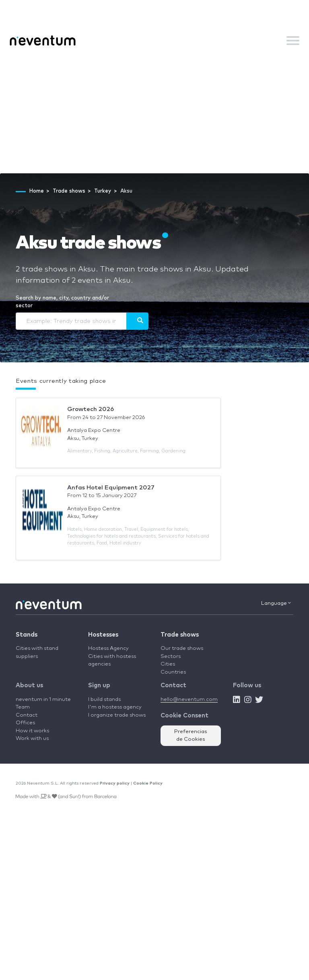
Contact (27, 715)
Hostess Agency (108, 648)
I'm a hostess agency (115, 707)
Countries (173, 672)
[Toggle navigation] (293, 41)
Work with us (32, 739)
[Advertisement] (154, 113)
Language (276, 603)
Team (23, 707)
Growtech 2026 (91, 409)
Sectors (171, 656)
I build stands (104, 700)
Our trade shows (182, 648)
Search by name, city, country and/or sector (62, 302)
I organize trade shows (117, 715)
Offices (25, 723)
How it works (32, 731)
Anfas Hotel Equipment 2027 (111, 488)
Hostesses (103, 635)
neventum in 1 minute (43, 700)
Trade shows (180, 635)
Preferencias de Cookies (191, 736)
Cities (168, 664)
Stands (27, 635)
